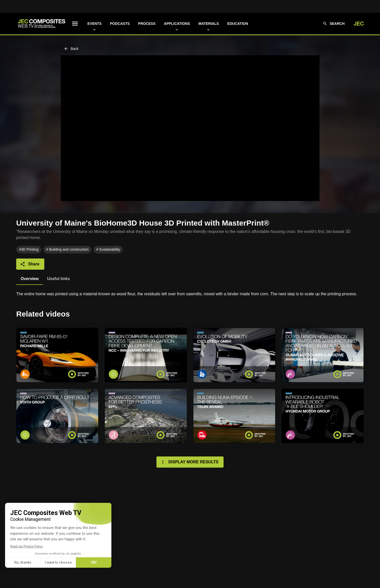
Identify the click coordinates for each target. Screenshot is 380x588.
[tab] (29, 279)
